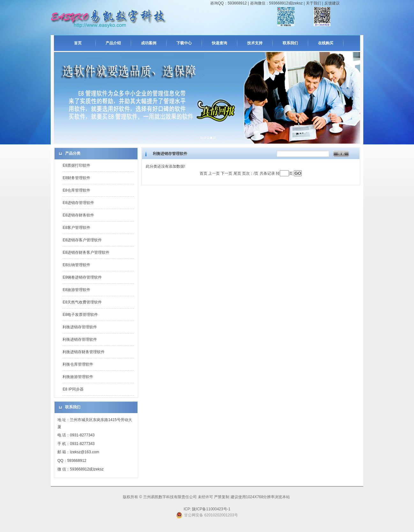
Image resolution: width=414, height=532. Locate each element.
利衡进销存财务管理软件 (84, 352)
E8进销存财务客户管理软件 (86, 252)
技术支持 (255, 43)
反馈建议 (332, 3)
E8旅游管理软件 (76, 290)
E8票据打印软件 (76, 165)
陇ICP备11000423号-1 (211, 509)
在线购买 (326, 43)
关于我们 (314, 3)
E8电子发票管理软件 (80, 315)
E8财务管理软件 (76, 178)
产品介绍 (113, 43)
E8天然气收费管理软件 (82, 302)
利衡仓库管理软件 (78, 364)
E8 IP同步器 (73, 389)
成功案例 (149, 43)
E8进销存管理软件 (78, 203)
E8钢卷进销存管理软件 (82, 277)
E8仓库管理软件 (76, 190)
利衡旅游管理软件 (78, 377)
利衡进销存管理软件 (80, 327)
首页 (78, 43)
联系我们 (290, 43)
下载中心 (184, 43)
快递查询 (219, 43)
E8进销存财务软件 (78, 215)
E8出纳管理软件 (76, 265)
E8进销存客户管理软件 (82, 240)
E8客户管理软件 (76, 228)
